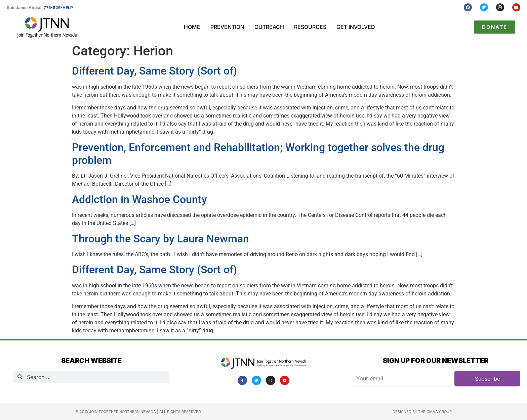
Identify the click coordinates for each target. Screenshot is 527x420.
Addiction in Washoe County (139, 199)
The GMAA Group (435, 412)
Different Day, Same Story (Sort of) (154, 71)
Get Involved (356, 27)
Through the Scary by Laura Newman (160, 239)
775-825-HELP (58, 8)
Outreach (269, 27)
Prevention (227, 27)
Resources (310, 27)
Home (192, 27)
